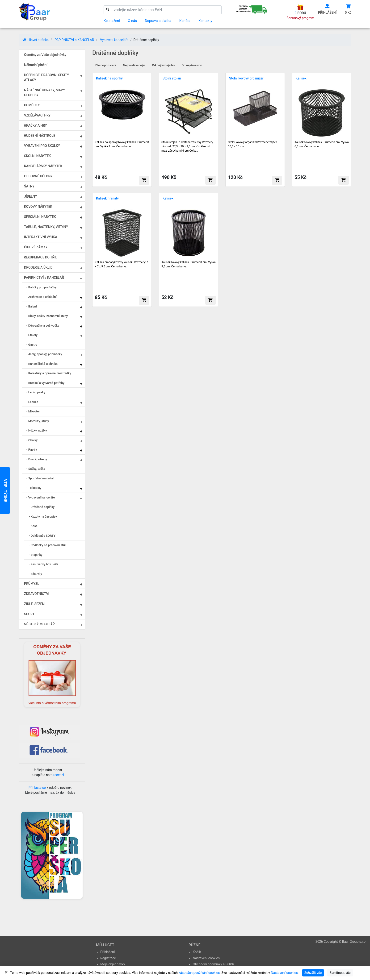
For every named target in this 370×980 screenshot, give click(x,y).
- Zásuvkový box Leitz (44, 564)
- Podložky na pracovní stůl (47, 545)
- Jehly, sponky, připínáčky (44, 354)
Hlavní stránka (36, 40)
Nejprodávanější (134, 65)
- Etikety (32, 335)
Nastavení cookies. (285, 973)
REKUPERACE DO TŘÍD (41, 257)
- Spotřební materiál (40, 478)
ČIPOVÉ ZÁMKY (36, 247)
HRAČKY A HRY (35, 125)
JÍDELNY (31, 196)
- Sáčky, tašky (36, 469)
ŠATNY (29, 186)
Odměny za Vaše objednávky (45, 55)
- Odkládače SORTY (42, 536)
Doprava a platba (158, 21)
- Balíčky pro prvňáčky (42, 287)
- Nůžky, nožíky (37, 430)
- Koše (33, 526)
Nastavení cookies (206, 958)
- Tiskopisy (34, 488)
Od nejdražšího (192, 65)
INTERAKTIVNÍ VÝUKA (41, 237)
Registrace (108, 958)
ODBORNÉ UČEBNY (38, 176)
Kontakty (205, 21)
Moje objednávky (113, 964)
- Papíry (32, 450)
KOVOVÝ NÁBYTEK (38, 207)
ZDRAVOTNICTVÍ (37, 594)
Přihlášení (108, 952)
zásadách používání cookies (199, 973)
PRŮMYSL (32, 584)
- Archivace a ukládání (42, 297)
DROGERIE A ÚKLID (38, 267)
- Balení (32, 306)
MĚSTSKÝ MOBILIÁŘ (39, 624)
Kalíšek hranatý (107, 198)
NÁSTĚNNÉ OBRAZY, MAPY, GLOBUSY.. (45, 93)
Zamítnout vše (340, 973)
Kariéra (185, 21)
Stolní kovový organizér (246, 78)
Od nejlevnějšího (163, 65)
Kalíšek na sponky (109, 78)
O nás (132, 21)
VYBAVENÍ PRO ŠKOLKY (42, 146)
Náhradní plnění (36, 65)
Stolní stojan (172, 78)
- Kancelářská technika (42, 364)
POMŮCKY (32, 105)
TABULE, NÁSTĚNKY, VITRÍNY (46, 227)
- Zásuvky (35, 574)
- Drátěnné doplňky (42, 507)
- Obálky (32, 440)
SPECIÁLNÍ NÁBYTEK (40, 217)
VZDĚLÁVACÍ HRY (37, 115)
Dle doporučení (106, 65)
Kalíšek (301, 78)
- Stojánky (36, 555)
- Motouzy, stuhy (38, 421)
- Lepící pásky (36, 392)
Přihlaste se (37, 788)
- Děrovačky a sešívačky (43, 326)
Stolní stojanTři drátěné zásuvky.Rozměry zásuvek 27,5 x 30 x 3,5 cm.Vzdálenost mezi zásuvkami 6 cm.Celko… (187, 146)
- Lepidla (32, 402)
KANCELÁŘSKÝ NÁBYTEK (43, 166)
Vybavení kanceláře (114, 40)
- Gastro (32, 345)
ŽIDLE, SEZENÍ (35, 604)
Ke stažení (112, 21)
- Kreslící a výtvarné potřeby (45, 383)
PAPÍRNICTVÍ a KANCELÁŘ (74, 40)
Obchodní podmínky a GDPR (213, 964)
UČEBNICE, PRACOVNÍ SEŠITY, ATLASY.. (47, 77)
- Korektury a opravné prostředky (49, 373)
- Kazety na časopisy (43, 517)
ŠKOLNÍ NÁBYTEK (37, 156)
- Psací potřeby (37, 459)
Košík (197, 952)
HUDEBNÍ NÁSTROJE (40, 136)
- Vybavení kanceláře (41, 497)
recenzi (59, 775)
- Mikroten (33, 411)
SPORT (29, 614)
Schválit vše (313, 973)
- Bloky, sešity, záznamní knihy (47, 316)
